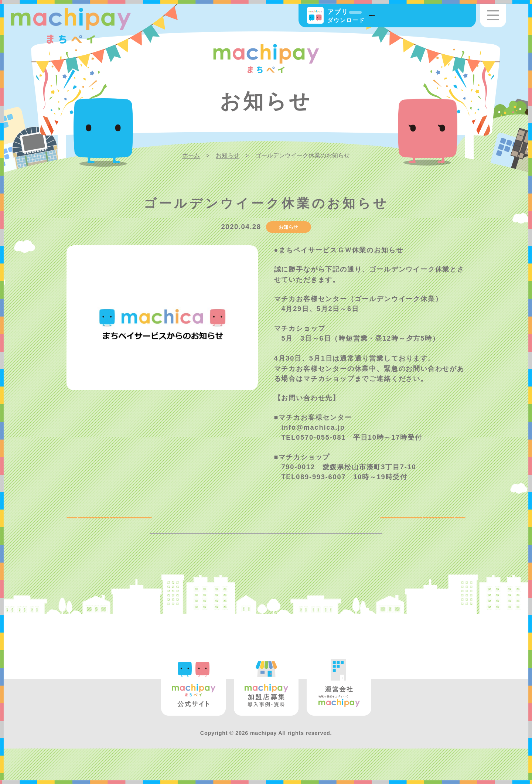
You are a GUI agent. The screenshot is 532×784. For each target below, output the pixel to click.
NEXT (440, 524)
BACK (92, 524)
